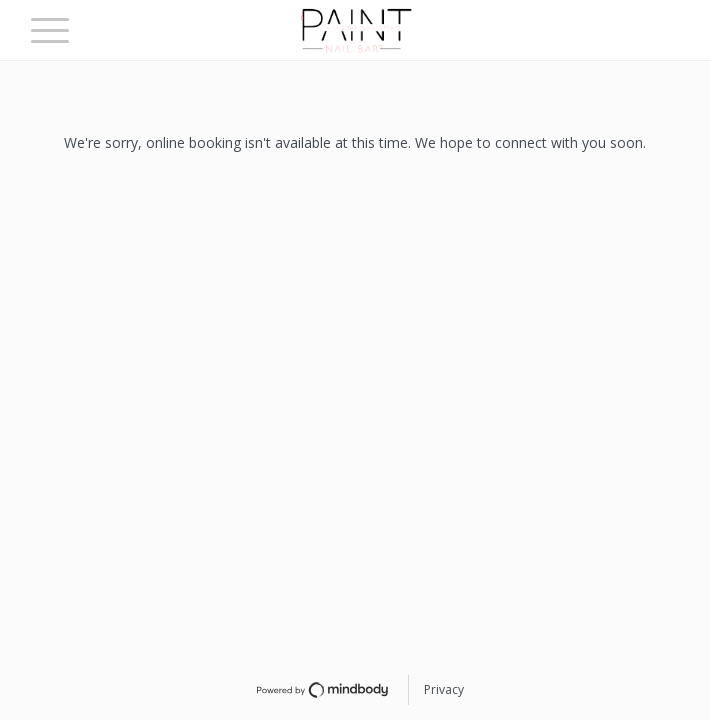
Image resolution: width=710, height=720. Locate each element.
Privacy (444, 689)
